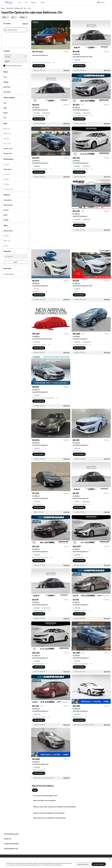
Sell (26, 3)
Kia (25, 8)
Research (34, 3)
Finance (43, 3)
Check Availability (39, 66)
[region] (56, 863)
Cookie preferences (83, 864)
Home (3, 8)
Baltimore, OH (19, 8)
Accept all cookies (99, 864)
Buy (20, 3)
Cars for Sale (10, 8)
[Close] (110, 859)
